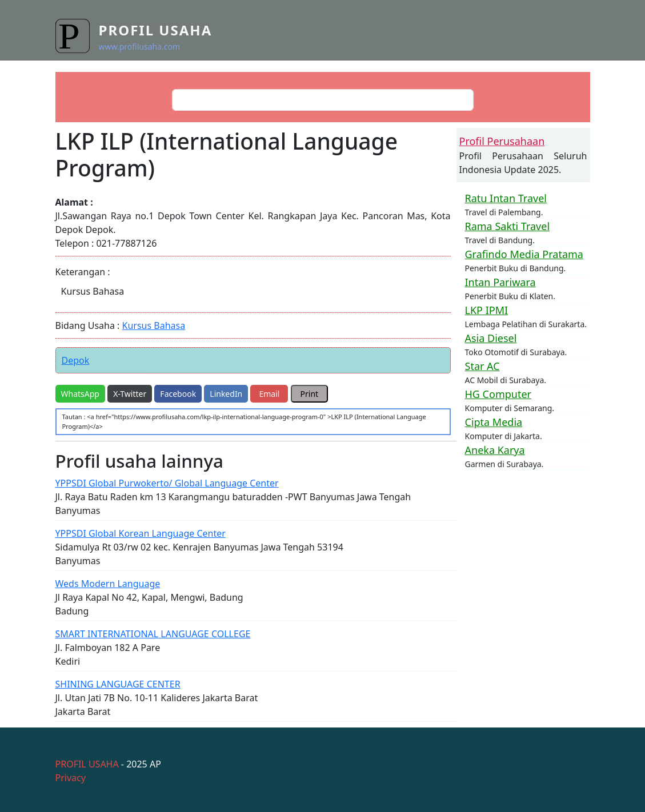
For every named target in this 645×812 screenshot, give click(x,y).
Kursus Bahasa (154, 325)
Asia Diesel (491, 338)
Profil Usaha (156, 30)
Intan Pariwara (500, 282)
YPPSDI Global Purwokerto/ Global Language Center (167, 483)
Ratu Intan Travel (506, 198)
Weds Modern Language (108, 584)
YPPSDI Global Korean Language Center (141, 533)
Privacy (71, 778)
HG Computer (498, 394)
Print (310, 394)
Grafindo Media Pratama (524, 254)
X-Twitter (130, 394)
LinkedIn (226, 394)
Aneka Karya (495, 450)
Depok (76, 360)
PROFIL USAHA (87, 764)
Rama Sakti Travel (508, 226)
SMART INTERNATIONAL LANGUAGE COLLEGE (153, 634)
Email (269, 394)
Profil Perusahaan (502, 141)
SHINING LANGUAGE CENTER (118, 684)
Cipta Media (494, 422)
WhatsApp (80, 394)
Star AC (482, 366)
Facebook (178, 394)
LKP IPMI (487, 310)
